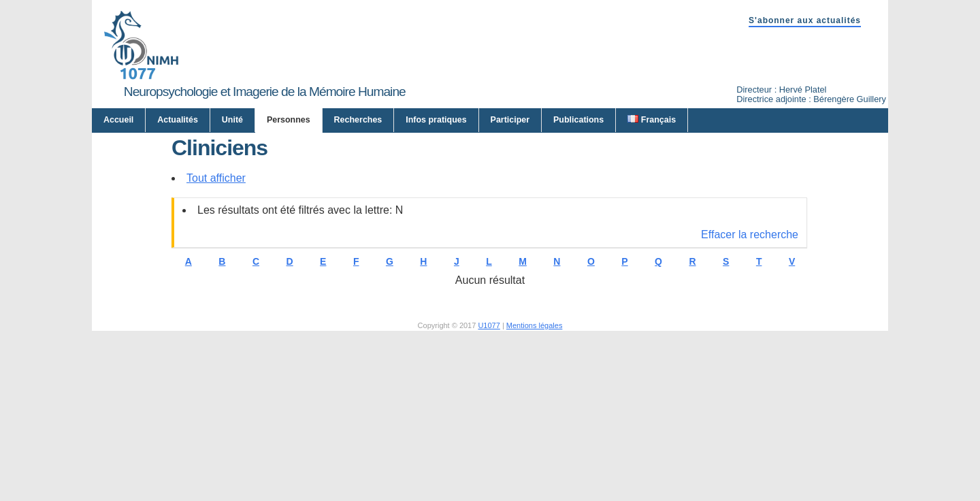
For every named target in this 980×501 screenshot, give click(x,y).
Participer (510, 120)
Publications (578, 120)
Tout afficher (216, 311)
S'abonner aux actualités (805, 20)
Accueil (118, 120)
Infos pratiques (436, 120)
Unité (232, 120)
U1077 (489, 458)
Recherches (358, 120)
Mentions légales (535, 458)
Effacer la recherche (750, 367)
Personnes (289, 120)
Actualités (178, 120)
